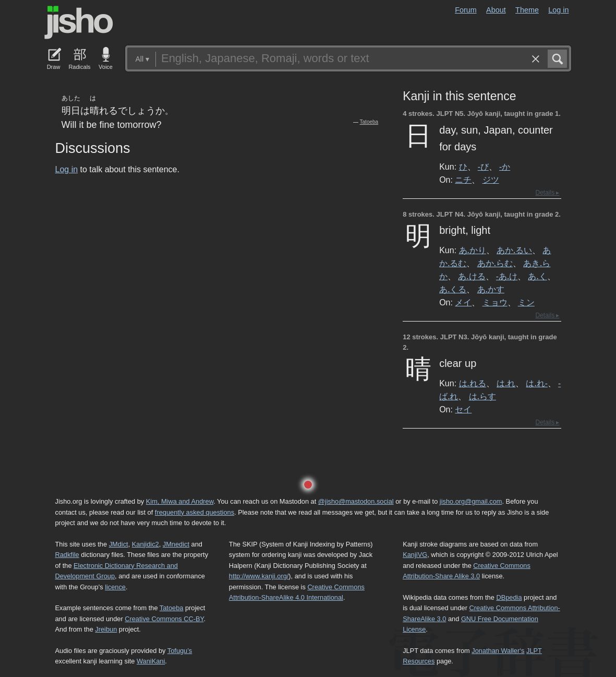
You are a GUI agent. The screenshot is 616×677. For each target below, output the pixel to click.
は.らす (482, 396)
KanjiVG (415, 555)
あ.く (537, 276)
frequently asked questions (195, 512)
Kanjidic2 (146, 544)
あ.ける (472, 276)
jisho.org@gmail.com (471, 501)
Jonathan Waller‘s (498, 651)
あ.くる (453, 289)
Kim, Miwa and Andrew (180, 501)
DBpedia (509, 597)
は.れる (473, 383)
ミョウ (495, 302)
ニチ (463, 180)
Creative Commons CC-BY (164, 619)
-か (505, 167)
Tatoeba (369, 122)
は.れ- (536, 383)
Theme (527, 10)
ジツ (491, 180)
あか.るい (514, 250)
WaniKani (151, 661)
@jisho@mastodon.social (356, 501)
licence (115, 587)
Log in (558, 10)
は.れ (506, 383)
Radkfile (67, 555)
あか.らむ (495, 263)
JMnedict (176, 544)
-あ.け (507, 276)
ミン (526, 302)
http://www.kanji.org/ (259, 576)
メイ (463, 302)
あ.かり (473, 250)
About (496, 10)
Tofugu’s (180, 651)
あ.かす (491, 289)
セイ (463, 409)
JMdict (119, 544)
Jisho (79, 22)
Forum (466, 10)
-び (483, 167)
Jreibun (106, 629)
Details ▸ (547, 193)
